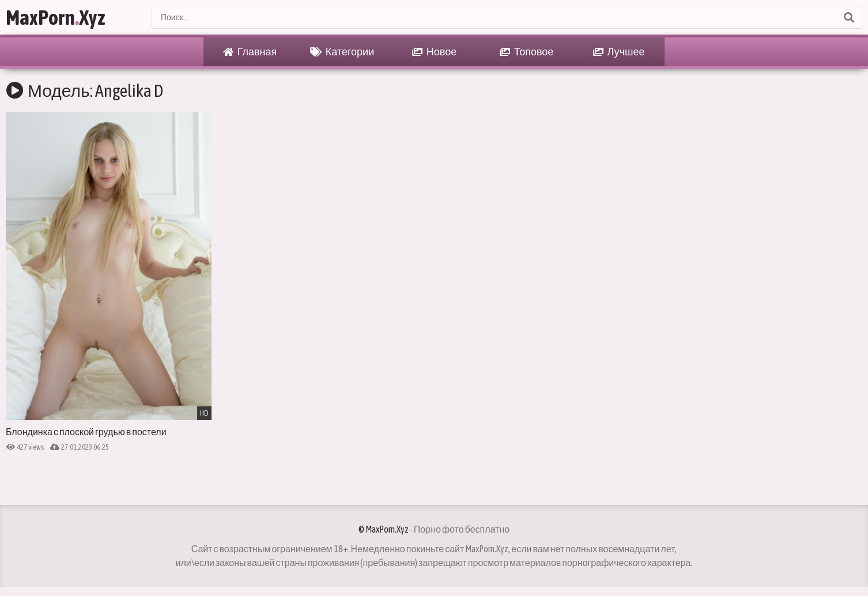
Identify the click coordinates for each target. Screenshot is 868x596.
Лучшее (619, 52)
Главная (250, 52)
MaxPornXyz (56, 17)
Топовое (527, 52)
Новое (434, 52)
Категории (342, 52)
